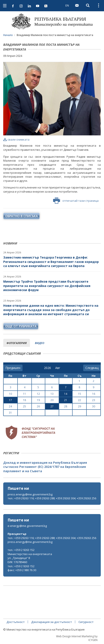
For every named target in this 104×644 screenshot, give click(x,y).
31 (10, 413)
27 (52, 406)
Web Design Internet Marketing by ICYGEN (77, 638)
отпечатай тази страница (76, 201)
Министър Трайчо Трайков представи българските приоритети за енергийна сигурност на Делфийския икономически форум (47, 286)
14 (66, 394)
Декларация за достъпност (52, 622)
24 (10, 406)
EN (67, 5)
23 (94, 400)
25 (24, 406)
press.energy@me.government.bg (30, 494)
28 (66, 406)
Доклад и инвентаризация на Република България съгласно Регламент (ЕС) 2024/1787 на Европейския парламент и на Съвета (45, 467)
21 (66, 400)
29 (80, 406)
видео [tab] (40, 343)
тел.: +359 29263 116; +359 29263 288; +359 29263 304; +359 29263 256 (52, 498)
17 (10, 400)
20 (52, 400)
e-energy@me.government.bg (27, 526)
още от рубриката (21, 326)
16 (94, 394)
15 (80, 394)
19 (38, 400)
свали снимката (16, 139)
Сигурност (86, 622)
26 (38, 406)
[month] (59, 368)
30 (94, 406)
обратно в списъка (21, 216)
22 (80, 400)
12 (38, 394)
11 (24, 394)
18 (24, 400)
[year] (47, 368)
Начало (8, 35)
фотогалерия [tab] (17, 343)
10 (10, 394)
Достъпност (16, 622)
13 (52, 394)
